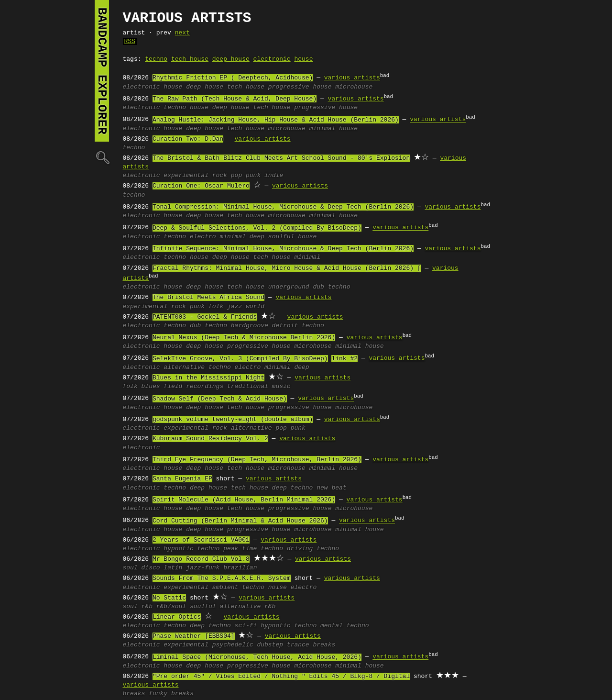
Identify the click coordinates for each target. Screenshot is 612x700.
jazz (235, 307)
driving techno (313, 549)
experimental (186, 176)
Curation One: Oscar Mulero (201, 186)
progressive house (300, 87)
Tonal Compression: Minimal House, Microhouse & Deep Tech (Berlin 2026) (283, 207)
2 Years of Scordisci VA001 (201, 540)
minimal (233, 237)
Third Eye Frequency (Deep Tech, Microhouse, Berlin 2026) (257, 460)
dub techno (331, 287)
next (182, 33)
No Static (169, 598)
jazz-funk (203, 568)
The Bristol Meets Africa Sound (208, 298)
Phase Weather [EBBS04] (194, 636)
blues (151, 387)
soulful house (292, 237)
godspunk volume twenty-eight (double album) (233, 420)
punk (253, 176)
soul (130, 568)
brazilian (240, 568)
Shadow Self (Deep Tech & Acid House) (220, 399)
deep (257, 237)
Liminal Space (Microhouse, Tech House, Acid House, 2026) (257, 657)
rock (220, 176)
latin (173, 568)
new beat (331, 488)
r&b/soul (171, 607)
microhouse (354, 87)
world (255, 307)
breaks (324, 645)
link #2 (344, 359)
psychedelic (233, 645)
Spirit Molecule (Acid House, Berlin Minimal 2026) (244, 500)
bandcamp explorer (102, 71)
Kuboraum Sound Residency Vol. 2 (210, 439)
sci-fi (246, 626)
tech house (190, 59)
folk (216, 307)
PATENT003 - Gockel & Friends (205, 317)
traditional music (259, 387)
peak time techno (253, 549)
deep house (231, 59)
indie (274, 176)
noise (278, 588)
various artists (352, 78)
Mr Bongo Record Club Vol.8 (201, 559)
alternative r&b (247, 607)
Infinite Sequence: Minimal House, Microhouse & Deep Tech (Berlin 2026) (283, 249)
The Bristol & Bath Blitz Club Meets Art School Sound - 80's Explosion (281, 158)
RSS (130, 42)
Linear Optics (177, 617)
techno (156, 59)
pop (236, 176)
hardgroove (250, 326)
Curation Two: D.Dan (188, 139)
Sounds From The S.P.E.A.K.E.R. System (222, 578)
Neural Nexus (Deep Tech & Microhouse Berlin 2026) (244, 338)
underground (289, 287)
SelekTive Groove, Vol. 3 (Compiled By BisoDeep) (240, 359)
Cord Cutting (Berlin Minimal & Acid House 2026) (240, 521)
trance (298, 645)
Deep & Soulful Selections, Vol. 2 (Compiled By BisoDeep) (257, 228)
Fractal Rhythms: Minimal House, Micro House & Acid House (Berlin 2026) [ (287, 268)
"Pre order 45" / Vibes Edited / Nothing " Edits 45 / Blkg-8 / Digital (281, 677)
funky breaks (171, 694)
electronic (272, 59)
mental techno (344, 626)
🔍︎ (102, 157)
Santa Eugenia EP (182, 479)
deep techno (293, 488)
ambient (225, 588)
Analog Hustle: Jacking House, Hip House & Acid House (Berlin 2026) (276, 120)
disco (151, 568)
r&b (147, 607)
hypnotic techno (191, 549)
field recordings (193, 387)
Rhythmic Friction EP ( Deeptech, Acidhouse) (233, 78)
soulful (203, 607)
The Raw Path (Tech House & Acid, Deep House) (235, 99)
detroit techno (298, 326)
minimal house (333, 129)
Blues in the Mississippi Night (208, 378)
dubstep (270, 645)
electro (203, 237)
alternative (184, 367)
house (303, 59)
